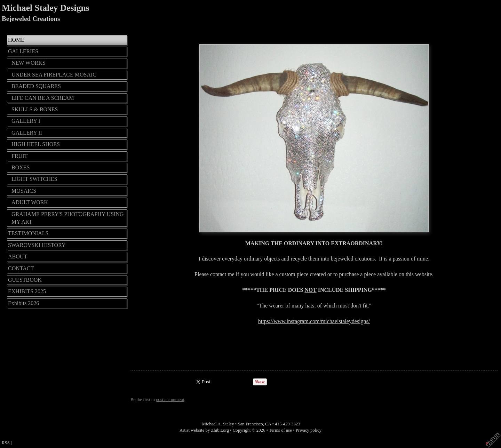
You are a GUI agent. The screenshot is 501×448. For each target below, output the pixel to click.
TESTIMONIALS (28, 233)
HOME (16, 40)
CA (268, 424)
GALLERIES (23, 51)
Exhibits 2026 (23, 303)
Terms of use (280, 430)
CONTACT (21, 268)
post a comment (170, 400)
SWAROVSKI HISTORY (37, 245)
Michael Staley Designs (46, 8)
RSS (6, 443)
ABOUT (18, 257)
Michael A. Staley (218, 424)
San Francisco (250, 424)
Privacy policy (309, 430)
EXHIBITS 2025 (27, 291)
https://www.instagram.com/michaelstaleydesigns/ (314, 321)
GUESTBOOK (25, 280)
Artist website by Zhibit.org (204, 430)
